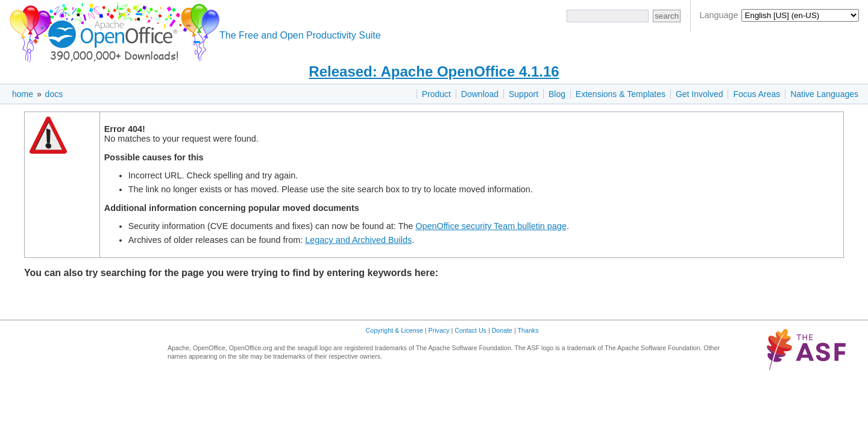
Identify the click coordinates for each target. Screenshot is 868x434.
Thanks (528, 330)
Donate (502, 330)
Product (436, 94)
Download (480, 94)
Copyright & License (395, 330)
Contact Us (470, 330)
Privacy (439, 330)
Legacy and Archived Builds (358, 240)
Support (524, 94)
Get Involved (700, 94)
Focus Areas (756, 94)
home (23, 94)
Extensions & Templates (621, 94)
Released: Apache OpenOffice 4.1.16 (434, 71)
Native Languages (824, 94)
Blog (557, 94)
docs (54, 94)
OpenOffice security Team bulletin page (491, 226)
